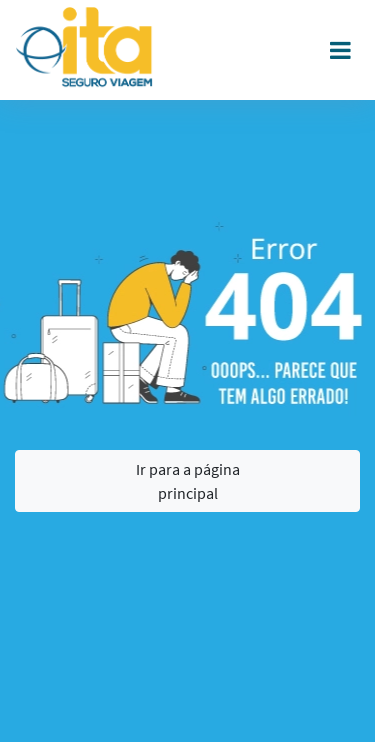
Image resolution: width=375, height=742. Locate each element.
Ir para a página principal (188, 481)
